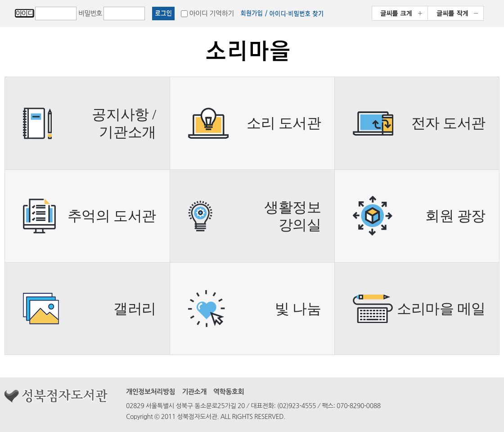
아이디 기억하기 (212, 13)
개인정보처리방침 (151, 392)
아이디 (25, 13)
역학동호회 (229, 392)
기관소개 (194, 392)
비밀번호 (90, 13)
